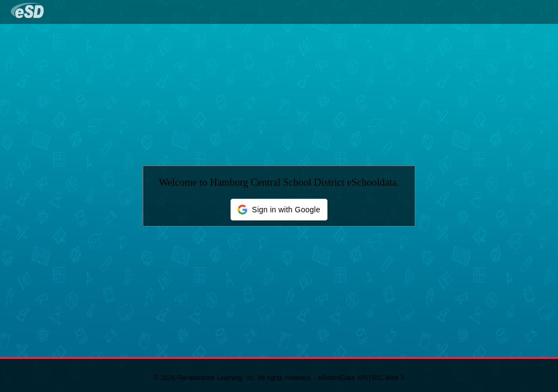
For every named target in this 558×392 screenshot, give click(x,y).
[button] (279, 210)
